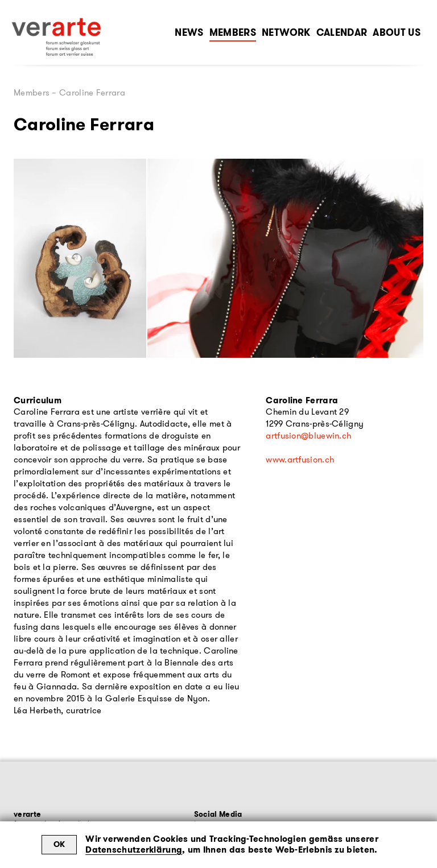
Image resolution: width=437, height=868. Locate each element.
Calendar (342, 32)
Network (286, 32)
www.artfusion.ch (300, 460)
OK (59, 844)
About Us (397, 32)
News (189, 32)
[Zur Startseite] (56, 37)
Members (233, 32)
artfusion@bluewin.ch (308, 436)
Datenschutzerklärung (134, 850)
